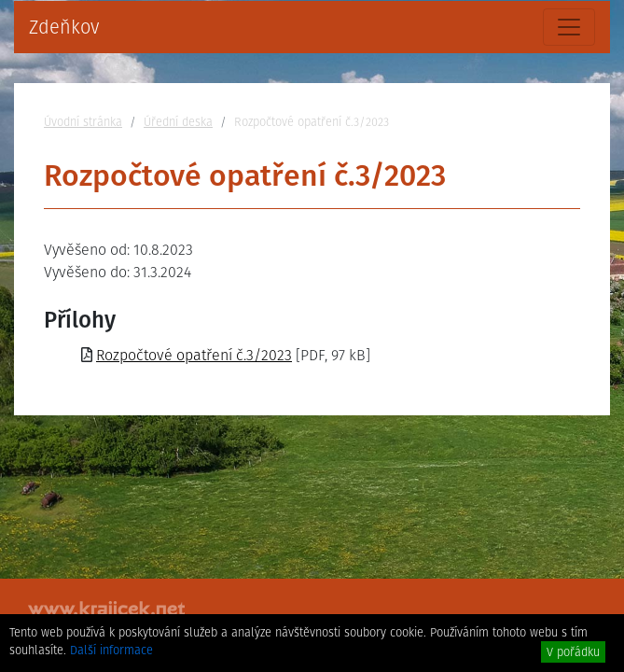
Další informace (111, 650)
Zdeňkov (64, 27)
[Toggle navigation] (569, 27)
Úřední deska (178, 122)
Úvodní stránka (83, 122)
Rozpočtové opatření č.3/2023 (194, 355)
